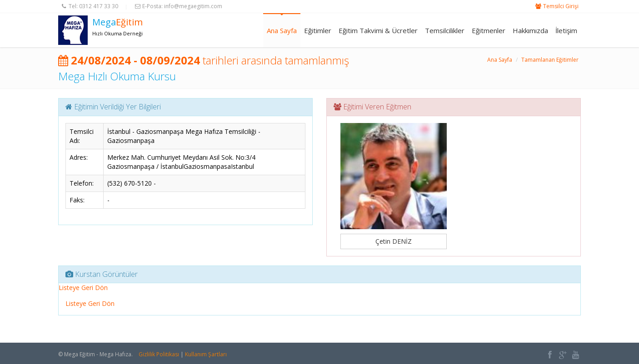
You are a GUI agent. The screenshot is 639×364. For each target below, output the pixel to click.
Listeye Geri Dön (83, 288)
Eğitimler (318, 30)
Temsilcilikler (445, 30)
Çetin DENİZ (394, 241)
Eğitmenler (489, 30)
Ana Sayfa (282, 30)
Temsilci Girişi (561, 6)
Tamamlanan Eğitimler (550, 60)
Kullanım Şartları (206, 354)
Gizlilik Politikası (159, 354)
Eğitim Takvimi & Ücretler (378, 30)
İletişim (566, 30)
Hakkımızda (530, 30)
